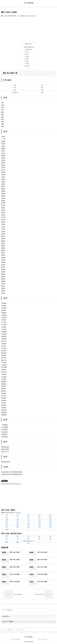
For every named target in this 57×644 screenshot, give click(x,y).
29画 (28, 527)
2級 (18, 536)
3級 (28, 536)
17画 (28, 522)
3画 (28, 515)
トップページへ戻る (15, 639)
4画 (39, 515)
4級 (39, 536)
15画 (18, 522)
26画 (18, 527)
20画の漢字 (4, 481)
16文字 (28, 66)
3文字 (27, 54)
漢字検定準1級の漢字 (6, 484)
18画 (39, 522)
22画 (28, 520)
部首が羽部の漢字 (16, 484)
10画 (50, 518)
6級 (7, 539)
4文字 (27, 57)
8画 (28, 518)
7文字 (27, 64)
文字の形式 (29, 49)
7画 (18, 518)
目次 (26, 44)
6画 (7, 518)
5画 (50, 515)
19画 (7, 525)
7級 (18, 539)
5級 (50, 536)
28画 (7, 527)
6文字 (27, 61)
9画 (39, 518)
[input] (29, 610)
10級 (50, 539)
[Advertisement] (29, 29)
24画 (39, 525)
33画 (7, 530)
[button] (54, 610)
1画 (7, 515)
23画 (28, 525)
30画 (50, 527)
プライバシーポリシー (42, 639)
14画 (50, 520)
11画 (7, 520)
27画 (39, 527)
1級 (7, 536)
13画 (18, 520)
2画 (18, 515)
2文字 (27, 52)
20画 (18, 525)
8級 (28, 539)
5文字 (27, 59)
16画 (7, 522)
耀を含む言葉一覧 (29, 47)
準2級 (18, 542)
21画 (50, 522)
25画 (50, 525)
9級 (39, 539)
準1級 (7, 542)
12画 (39, 520)
